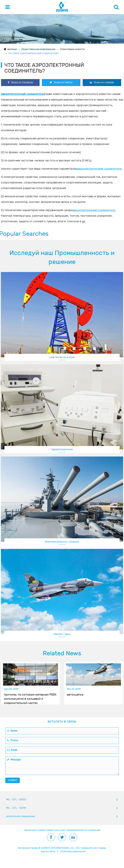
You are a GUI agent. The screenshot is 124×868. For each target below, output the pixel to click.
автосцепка (75, 695)
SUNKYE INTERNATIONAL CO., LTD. (61, 848)
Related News (62, 653)
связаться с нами (34, 830)
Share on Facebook (20, 82)
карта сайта (48, 851)
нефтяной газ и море (62, 357)
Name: (12, 731)
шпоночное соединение (21, 816)
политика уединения (73, 851)
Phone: (13, 740)
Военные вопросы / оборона (62, 542)
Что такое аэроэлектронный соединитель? (33, 53)
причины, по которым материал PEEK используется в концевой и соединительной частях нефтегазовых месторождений (30, 697)
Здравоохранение (62, 449)
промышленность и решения (83, 830)
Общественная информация (38, 49)
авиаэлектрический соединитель (99, 169)
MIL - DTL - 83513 (16, 800)
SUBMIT (13, 780)
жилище (12, 49)
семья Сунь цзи (55, 830)
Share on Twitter (61, 82)
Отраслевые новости (72, 49)
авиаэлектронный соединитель (22, 94)
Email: (12, 750)
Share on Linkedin (102, 82)
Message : (14, 760)
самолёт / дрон (62, 634)
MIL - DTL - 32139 (16, 808)
